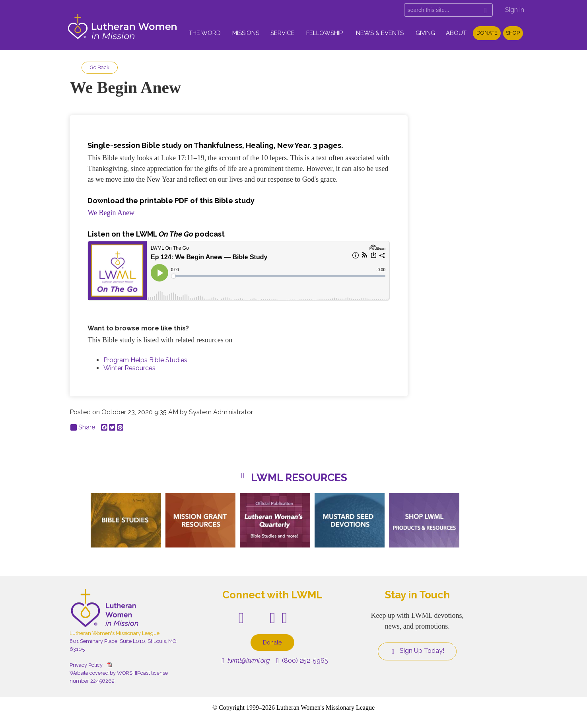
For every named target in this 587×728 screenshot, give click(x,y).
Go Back (100, 67)
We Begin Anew (111, 213)
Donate (487, 33)
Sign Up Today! (417, 651)
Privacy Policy (86, 665)
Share (83, 427)
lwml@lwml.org (246, 661)
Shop (513, 33)
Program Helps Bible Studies (145, 360)
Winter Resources (129, 368)
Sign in (515, 10)
